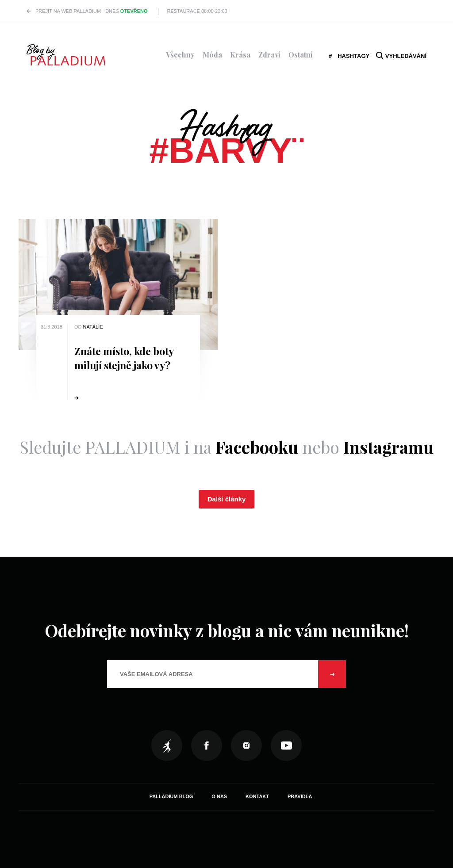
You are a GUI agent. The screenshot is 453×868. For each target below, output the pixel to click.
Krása (240, 55)
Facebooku (257, 447)
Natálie (93, 327)
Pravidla (300, 796)
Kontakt (257, 796)
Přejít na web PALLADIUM (68, 11)
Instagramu (388, 447)
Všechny (180, 55)
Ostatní (301, 55)
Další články (227, 499)
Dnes (126, 11)
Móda (212, 55)
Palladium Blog (171, 796)
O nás (219, 796)
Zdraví (269, 55)
